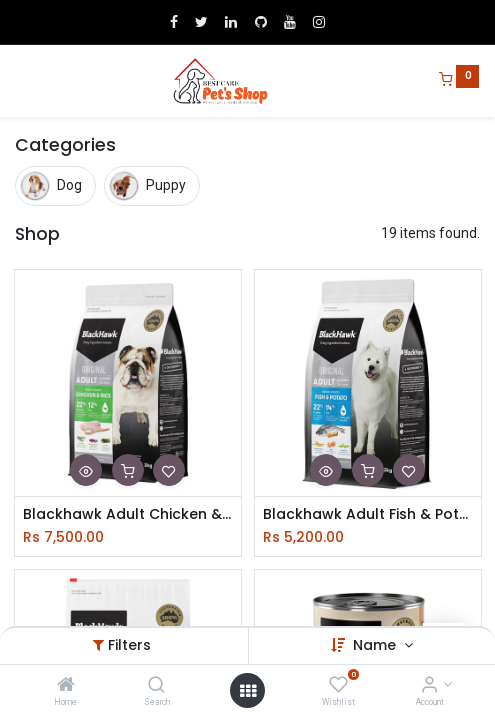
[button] (86, 470)
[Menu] (17, 81)
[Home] (66, 686)
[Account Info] (429, 686)
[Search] (156, 686)
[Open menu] (248, 691)
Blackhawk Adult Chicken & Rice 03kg (128, 514)
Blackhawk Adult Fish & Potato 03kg (368, 514)
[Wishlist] (338, 686)
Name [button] (376, 645)
